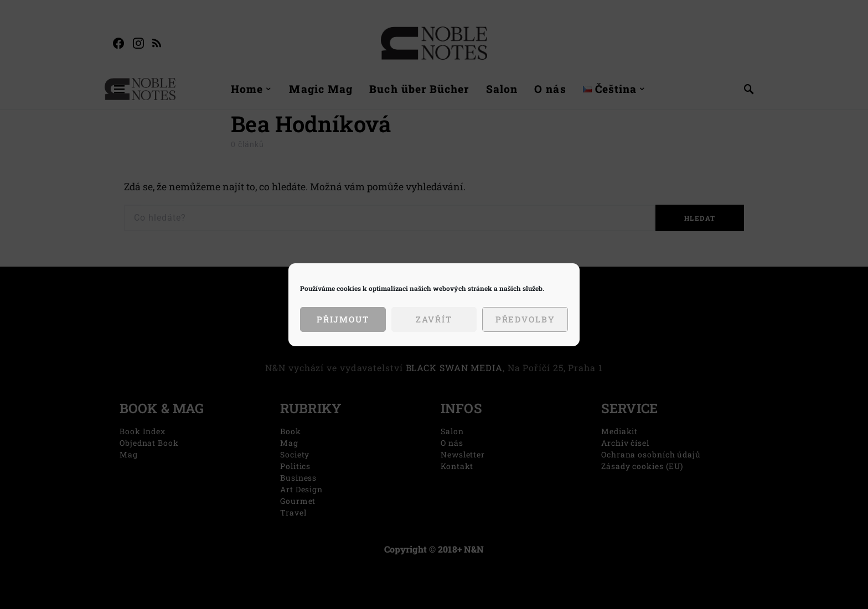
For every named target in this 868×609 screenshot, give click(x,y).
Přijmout (343, 319)
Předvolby (525, 319)
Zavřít (434, 319)
